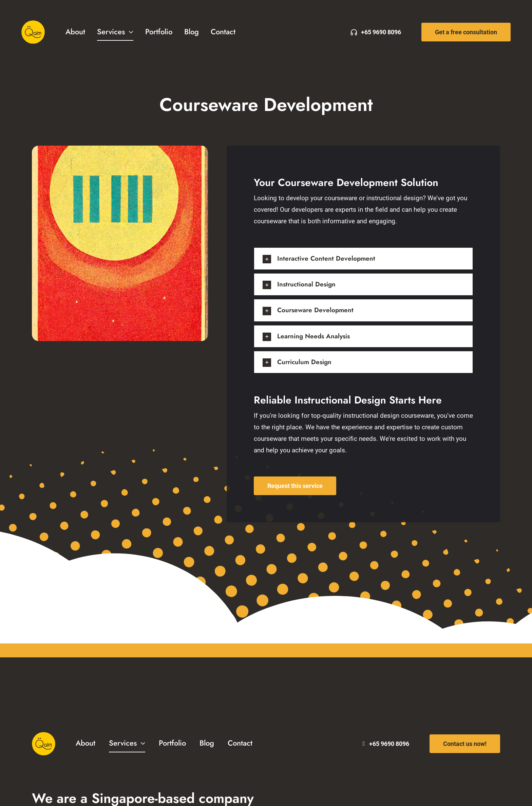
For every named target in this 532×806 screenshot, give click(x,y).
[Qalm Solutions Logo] (33, 24)
